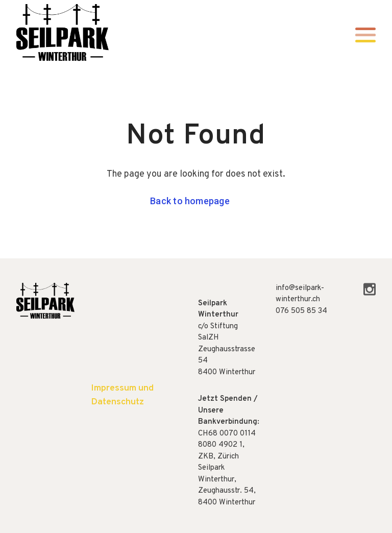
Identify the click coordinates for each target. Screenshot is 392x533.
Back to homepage (190, 201)
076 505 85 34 (301, 311)
